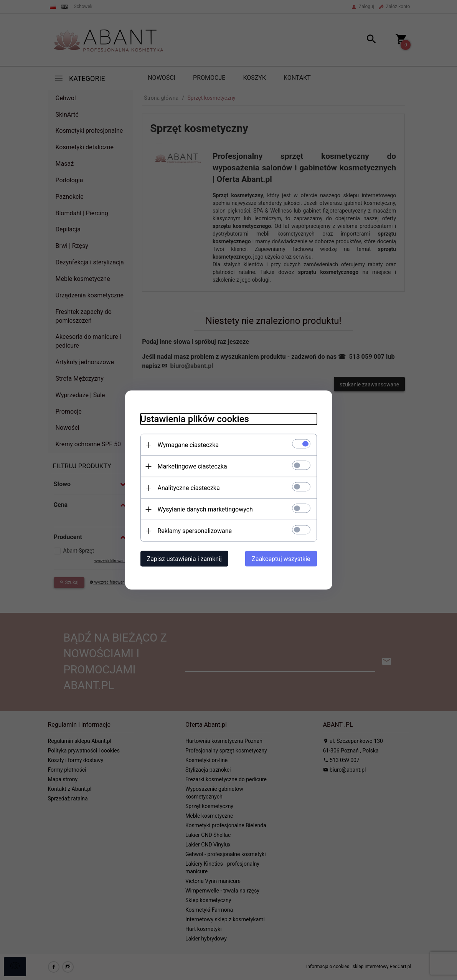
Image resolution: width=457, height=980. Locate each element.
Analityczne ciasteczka (189, 488)
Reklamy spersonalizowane (195, 531)
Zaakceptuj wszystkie (281, 559)
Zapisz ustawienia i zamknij (184, 559)
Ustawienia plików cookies (195, 419)
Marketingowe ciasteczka (192, 466)
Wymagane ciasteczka (188, 445)
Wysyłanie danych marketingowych (205, 509)
